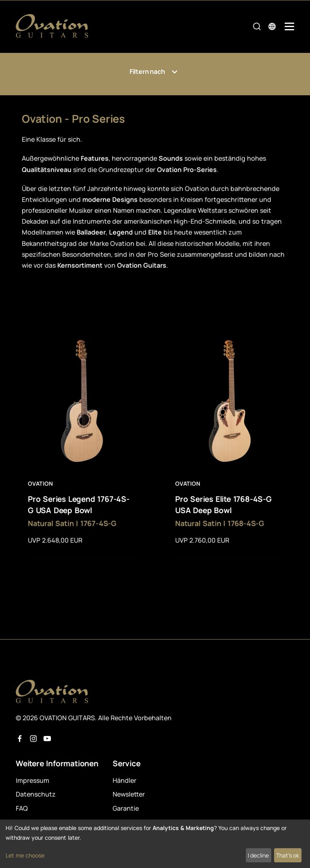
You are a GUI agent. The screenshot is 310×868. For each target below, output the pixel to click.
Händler (125, 780)
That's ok (288, 855)
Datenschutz (36, 794)
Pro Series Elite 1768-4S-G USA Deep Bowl (223, 505)
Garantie (126, 808)
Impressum (32, 780)
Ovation (41, 483)
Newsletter (129, 794)
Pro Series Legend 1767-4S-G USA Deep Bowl (79, 505)
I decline (258, 855)
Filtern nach (155, 72)
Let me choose (25, 855)
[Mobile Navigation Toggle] (289, 26)
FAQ (22, 808)
